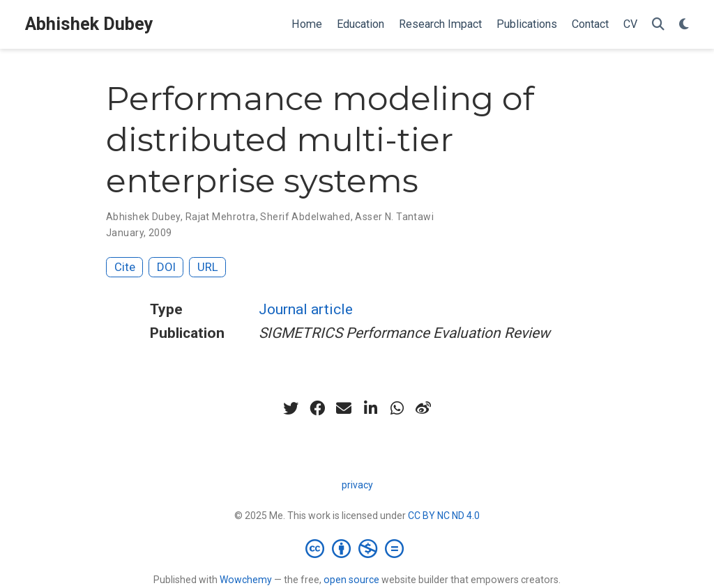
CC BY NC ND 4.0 (444, 516)
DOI (166, 267)
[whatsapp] (397, 408)
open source (351, 580)
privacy (357, 485)
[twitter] (291, 408)
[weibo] (423, 408)
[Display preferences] (684, 25)
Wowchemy (246, 580)
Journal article (306, 309)
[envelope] (344, 408)
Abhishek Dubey (89, 24)
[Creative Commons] (357, 548)
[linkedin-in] (370, 408)
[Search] (658, 25)
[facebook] (317, 408)
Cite (125, 267)
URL (208, 267)
